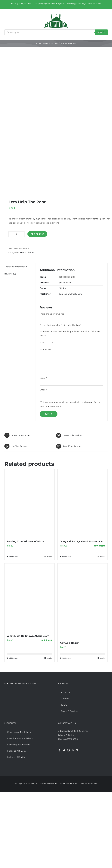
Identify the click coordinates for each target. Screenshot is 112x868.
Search (101, 32)
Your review (46, 349)
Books (23, 252)
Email (43, 390)
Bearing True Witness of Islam (25, 541)
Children (31, 252)
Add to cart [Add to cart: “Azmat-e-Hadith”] (66, 658)
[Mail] (77, 750)
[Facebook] (59, 750)
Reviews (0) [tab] (10, 274)
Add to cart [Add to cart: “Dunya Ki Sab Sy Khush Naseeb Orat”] (66, 557)
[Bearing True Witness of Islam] (29, 503)
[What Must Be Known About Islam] (29, 597)
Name (43, 378)
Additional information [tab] (16, 267)
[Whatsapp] (73, 750)
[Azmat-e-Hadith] (83, 601)
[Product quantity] (16, 234)
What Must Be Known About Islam (28, 636)
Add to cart (37, 234)
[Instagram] (68, 750)
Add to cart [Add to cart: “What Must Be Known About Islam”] (13, 658)
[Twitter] (64, 750)
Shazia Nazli (65, 283)
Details (49, 557)
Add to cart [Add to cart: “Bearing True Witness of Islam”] (13, 557)
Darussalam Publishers (70, 294)
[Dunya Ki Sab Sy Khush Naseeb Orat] (83, 503)
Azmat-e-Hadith (70, 643)
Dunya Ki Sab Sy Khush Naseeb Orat (82, 541)
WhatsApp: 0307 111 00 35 (22, 4)
